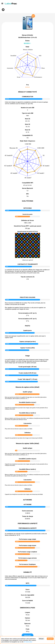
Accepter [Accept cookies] (50, 639)
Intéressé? (28, 635)
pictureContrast (27, 289)
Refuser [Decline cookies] (41, 639)
